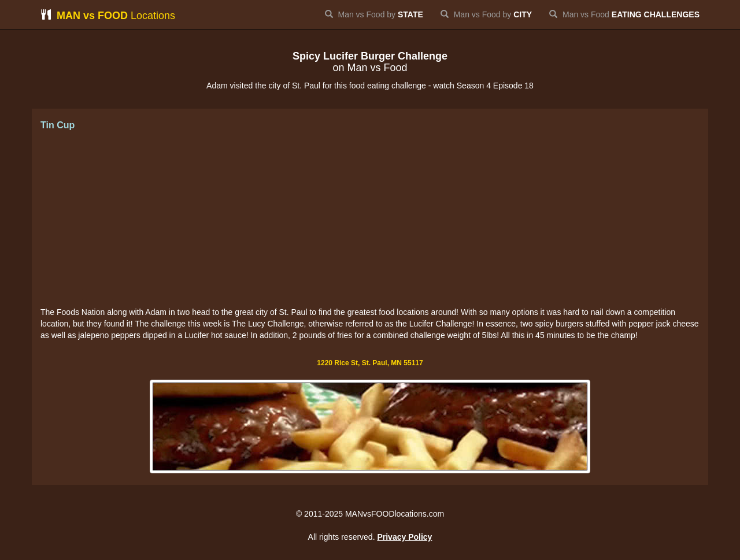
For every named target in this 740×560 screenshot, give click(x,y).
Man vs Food (624, 14)
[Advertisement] (370, 220)
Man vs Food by (374, 14)
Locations (108, 15)
